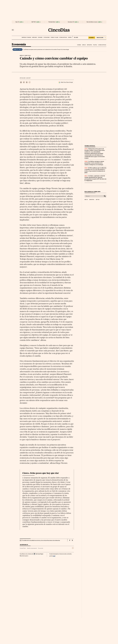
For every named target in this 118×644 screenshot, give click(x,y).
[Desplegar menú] (13, 30)
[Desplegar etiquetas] (73, 548)
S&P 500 (34, 22)
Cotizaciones (47, 37)
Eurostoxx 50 (71, 22)
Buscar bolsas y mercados (92, 192)
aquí (54, 556)
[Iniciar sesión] (101, 38)
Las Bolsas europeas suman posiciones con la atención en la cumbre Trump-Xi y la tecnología (46, 49)
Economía (40, 37)
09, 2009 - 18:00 (25, 78)
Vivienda (79, 45)
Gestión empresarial (32, 548)
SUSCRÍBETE (92, 38)
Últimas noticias (63, 37)
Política (95, 45)
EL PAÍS (75, 37)
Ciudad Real (23, 548)
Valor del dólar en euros (92, 22)
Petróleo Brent (52, 22)
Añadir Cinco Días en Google (67, 82)
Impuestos (89, 45)
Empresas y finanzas (26, 37)
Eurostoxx (92, 200)
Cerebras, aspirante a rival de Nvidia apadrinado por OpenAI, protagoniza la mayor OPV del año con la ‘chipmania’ (95, 178)
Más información (24, 556)
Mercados (35, 37)
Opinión (70, 37)
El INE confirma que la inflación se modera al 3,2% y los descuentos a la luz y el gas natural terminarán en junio (95, 170)
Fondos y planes (54, 37)
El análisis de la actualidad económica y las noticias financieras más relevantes (41, 540)
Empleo (84, 45)
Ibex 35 (17, 22)
